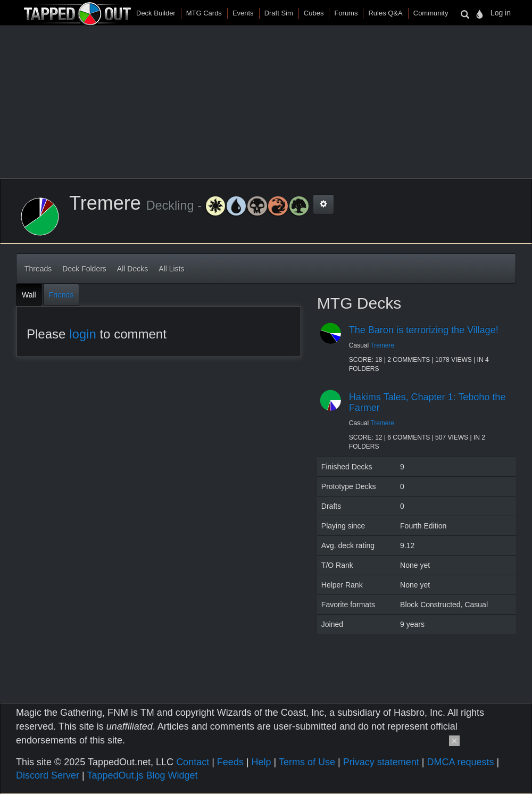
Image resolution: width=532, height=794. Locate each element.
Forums (346, 13)
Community (431, 13)
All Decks (132, 269)
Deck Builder (156, 13)
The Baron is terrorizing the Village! (424, 330)
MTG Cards (204, 13)
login (83, 334)
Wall (29, 295)
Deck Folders (84, 269)
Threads (38, 269)
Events (243, 13)
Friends (61, 295)
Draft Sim (279, 13)
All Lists (171, 269)
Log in (501, 13)
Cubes (314, 13)
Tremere (382, 345)
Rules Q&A (385, 13)
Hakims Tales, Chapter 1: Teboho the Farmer (427, 402)
